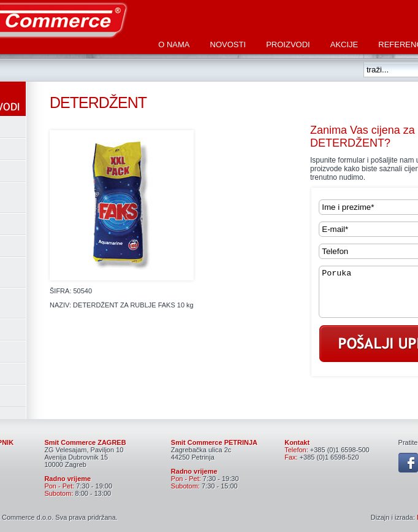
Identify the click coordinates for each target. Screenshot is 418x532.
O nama (174, 44)
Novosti (228, 44)
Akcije (344, 44)
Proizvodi (288, 44)
